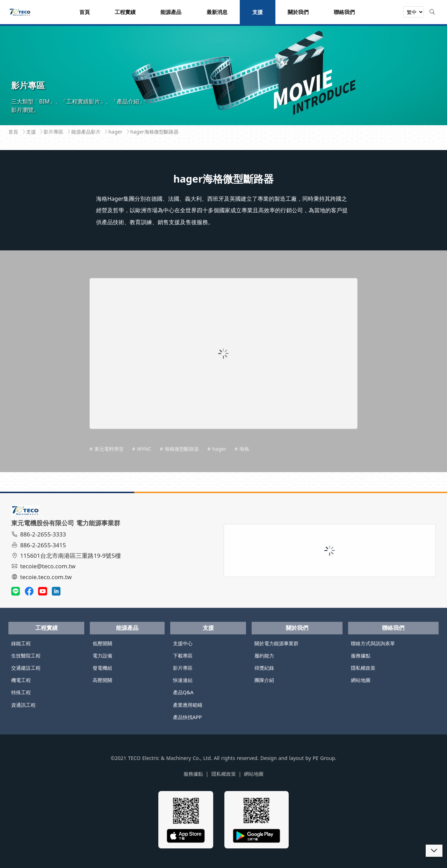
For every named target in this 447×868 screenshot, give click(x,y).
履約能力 (264, 656)
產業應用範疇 (188, 705)
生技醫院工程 (26, 656)
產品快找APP (188, 717)
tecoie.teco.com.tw (42, 577)
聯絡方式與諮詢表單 (373, 643)
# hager (217, 459)
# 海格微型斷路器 (179, 459)
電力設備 (102, 656)
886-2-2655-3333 (39, 534)
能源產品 (127, 628)
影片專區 (183, 668)
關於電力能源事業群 (276, 643)
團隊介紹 (264, 680)
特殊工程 (21, 692)
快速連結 (183, 680)
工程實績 (46, 628)
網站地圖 (361, 680)
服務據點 (361, 656)
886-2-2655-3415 (39, 545)
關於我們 (297, 628)
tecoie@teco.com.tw (44, 566)
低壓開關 (102, 643)
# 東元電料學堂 (107, 459)
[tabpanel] (224, 72)
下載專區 (183, 656)
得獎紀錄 (264, 668)
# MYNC (142, 459)
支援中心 (183, 643)
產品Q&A (183, 692)
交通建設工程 (26, 668)
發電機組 (102, 668)
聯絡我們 (393, 628)
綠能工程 (21, 643)
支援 (208, 628)
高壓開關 (102, 680)
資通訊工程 (23, 705)
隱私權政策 (363, 668)
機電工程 (21, 680)
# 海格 (242, 459)
